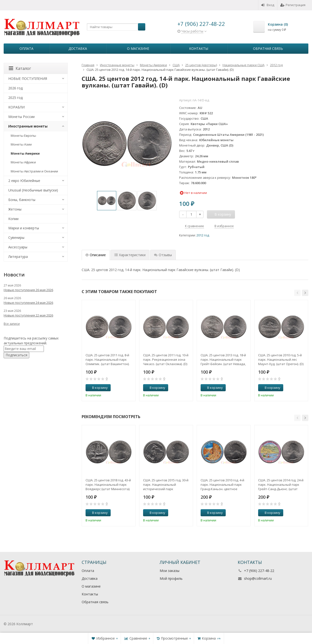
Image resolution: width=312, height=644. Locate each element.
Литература (18, 257)
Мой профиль (171, 578)
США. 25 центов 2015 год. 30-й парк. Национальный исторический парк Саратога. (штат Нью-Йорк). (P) (166, 485)
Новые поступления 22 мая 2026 (28, 315)
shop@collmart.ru (258, 578)
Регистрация (293, 5)
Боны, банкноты (22, 200)
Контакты (199, 48)
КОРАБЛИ (16, 107)
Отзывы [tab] (163, 255)
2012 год (203, 235)
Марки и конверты (24, 228)
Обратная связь (268, 48)
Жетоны (15, 209)
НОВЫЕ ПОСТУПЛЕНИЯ (28, 79)
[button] (297, 293)
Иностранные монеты (28, 126)
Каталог (20, 68)
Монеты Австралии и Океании (34, 171)
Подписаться (16, 355)
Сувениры (16, 238)
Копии (13, 219)
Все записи (12, 324)
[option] (107, 201)
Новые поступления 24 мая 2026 (28, 303)
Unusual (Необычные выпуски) (33, 190)
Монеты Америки (25, 153)
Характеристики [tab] (130, 255)
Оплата (26, 48)
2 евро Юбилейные (24, 181)
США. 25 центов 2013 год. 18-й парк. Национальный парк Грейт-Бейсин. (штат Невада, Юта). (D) (223, 359)
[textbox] (116, 27)
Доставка (78, 48)
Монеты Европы (23, 136)
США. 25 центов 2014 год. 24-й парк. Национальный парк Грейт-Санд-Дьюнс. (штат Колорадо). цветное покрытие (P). (281, 485)
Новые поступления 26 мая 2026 (28, 290)
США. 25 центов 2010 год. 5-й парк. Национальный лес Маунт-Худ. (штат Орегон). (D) (281, 359)
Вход (268, 5)
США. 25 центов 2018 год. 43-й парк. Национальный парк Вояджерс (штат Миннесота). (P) (108, 485)
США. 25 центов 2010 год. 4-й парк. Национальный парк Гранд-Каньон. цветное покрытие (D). (222, 485)
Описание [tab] (96, 255)
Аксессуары (18, 247)
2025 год (15, 98)
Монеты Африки (23, 162)
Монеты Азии (21, 144)
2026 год (15, 88)
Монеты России (21, 117)
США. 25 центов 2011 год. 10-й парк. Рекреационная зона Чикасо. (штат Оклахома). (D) (166, 359)
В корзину (97, 388)
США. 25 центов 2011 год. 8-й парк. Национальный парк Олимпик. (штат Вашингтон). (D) (107, 359)
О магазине (138, 48)
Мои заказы (170, 571)
